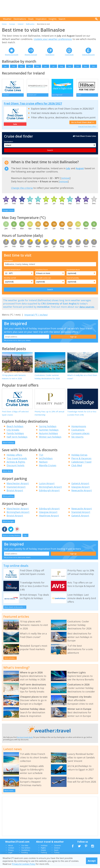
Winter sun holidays (50, 439)
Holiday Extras (79, 457)
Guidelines (26, 852)
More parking (8, 498)
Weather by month (12, 55)
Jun (46, 66)
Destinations (20, 19)
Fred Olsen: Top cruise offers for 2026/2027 (33, 105)
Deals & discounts (88, 55)
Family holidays (15, 435)
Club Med (77, 467)
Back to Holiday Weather (12, 537)
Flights (43, 850)
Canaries (57, 847)
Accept (92, 861)
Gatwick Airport (80, 485)
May (37, 66)
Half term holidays (17, 439)
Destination (9, 143)
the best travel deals (25, 739)
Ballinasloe (30, 24)
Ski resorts (77, 439)
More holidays (9, 444)
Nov (86, 66)
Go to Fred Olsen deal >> (83, 124)
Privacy (11, 852)
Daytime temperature (12, 271)
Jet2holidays (46, 460)
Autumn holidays (49, 435)
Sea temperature (73, 271)
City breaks (13, 432)
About (11, 847)
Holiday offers (14, 457)
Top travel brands (17, 460)
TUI (41, 457)
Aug (61, 66)
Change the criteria (22, 190)
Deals (31, 19)
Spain (56, 852)
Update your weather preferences (53, 39)
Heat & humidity (73, 280)
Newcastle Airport (82, 492)
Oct (78, 66)
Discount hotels (15, 467)
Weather (7, 19)
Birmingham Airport (50, 489)
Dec (94, 66)
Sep (69, 66)
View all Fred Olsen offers (87, 128)
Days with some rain (43, 280)
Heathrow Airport (49, 517)
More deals (7, 473)
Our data (25, 847)
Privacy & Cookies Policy (24, 864)
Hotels (43, 852)
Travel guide (69, 55)
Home (4, 24)
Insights (53, 19)
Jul (53, 66)
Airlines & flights (16, 464)
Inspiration (41, 19)
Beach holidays (15, 428)
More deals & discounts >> (15, 609)
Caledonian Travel (81, 464)
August (80, 170)
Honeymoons (79, 428)
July (68, 170)
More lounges (8, 523)
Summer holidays (49, 432)
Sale (15, 126)
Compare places (80, 435)
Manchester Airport (18, 485)
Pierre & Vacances (81, 460)
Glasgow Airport (81, 489)
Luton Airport (47, 485)
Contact (11, 850)
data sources (87, 309)
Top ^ (25, 537)
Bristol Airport (15, 492)
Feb (14, 66)
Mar (22, 66)
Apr (29, 66)
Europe (12, 24)
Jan (5, 66)
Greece (57, 850)
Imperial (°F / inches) (36, 316)
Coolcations (78, 432)
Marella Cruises (48, 467)
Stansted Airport (16, 489)
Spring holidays (48, 428)
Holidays (44, 847)
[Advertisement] (51, 8)
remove (65, 180)
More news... (9, 792)
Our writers (26, 850)
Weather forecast (31, 55)
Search (62, 19)
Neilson (43, 464)
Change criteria (8, 212)
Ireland (21, 24)
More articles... (10, 660)
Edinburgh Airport (49, 492)
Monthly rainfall (10, 280)
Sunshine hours (42, 271)
